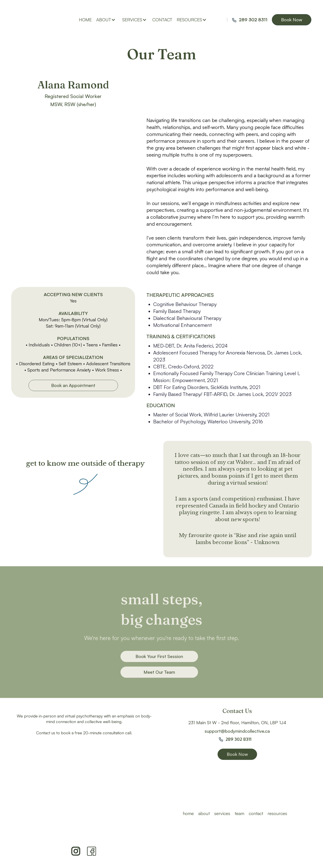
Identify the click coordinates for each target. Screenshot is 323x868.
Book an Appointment (73, 385)
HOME (188, 813)
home (85, 20)
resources (277, 813)
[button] (107, 20)
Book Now (292, 20)
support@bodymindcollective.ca (237, 731)
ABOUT (204, 813)
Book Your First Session (159, 656)
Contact (256, 813)
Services (222, 813)
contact (162, 20)
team (239, 813)
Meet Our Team (159, 672)
